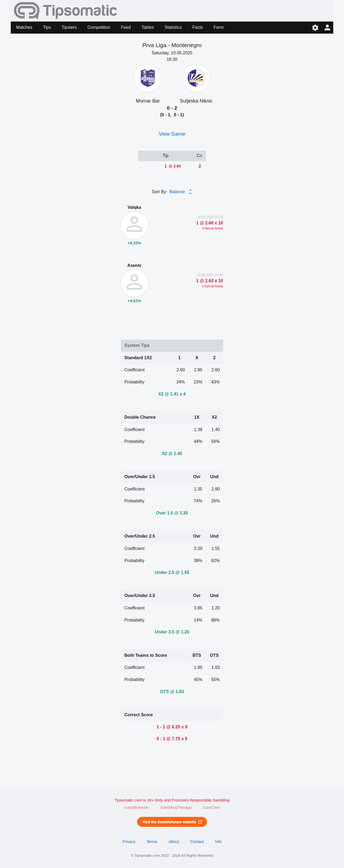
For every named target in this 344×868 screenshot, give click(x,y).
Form (219, 27)
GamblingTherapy (176, 807)
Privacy (129, 842)
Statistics (173, 27)
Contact (197, 842)
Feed (126, 27)
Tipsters (69, 27)
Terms (152, 842)
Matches (24, 27)
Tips (47, 27)
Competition (99, 27)
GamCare (212, 807)
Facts (198, 27)
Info (218, 842)
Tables (148, 27)
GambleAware (136, 807)
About (174, 842)
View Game (172, 134)
